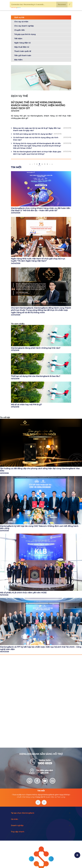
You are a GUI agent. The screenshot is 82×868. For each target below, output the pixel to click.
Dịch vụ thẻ (19, 17)
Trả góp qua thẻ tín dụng (25, 34)
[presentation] (38, 802)
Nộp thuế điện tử (22, 47)
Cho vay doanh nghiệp (24, 26)
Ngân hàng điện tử (22, 43)
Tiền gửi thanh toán (23, 55)
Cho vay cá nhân (21, 22)
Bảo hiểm (18, 60)
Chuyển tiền (20, 30)
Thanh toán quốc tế (23, 51)
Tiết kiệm (18, 39)
